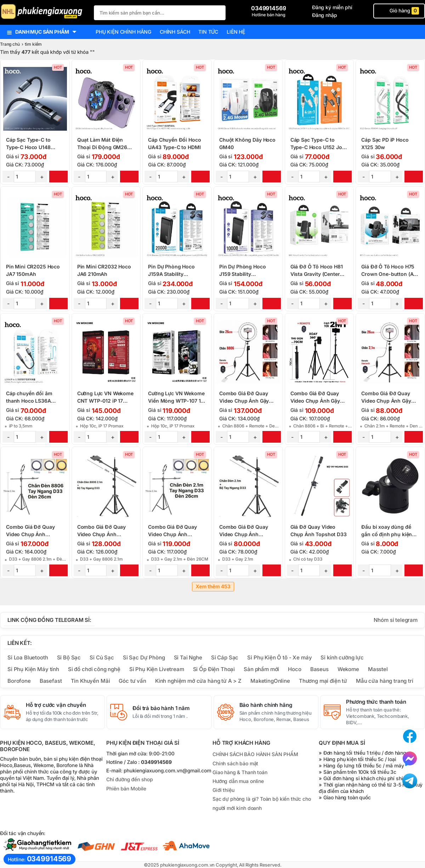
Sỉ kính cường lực (342, 657)
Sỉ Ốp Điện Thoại (214, 669)
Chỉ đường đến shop (129, 780)
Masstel (378, 669)
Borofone (19, 681)
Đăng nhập (325, 15)
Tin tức (208, 32)
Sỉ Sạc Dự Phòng (144, 657)
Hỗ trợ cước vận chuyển (56, 705)
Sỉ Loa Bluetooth (28, 657)
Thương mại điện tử (323, 681)
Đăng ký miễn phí (332, 7)
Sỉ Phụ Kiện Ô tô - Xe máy (279, 657)
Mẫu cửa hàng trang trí (385, 681)
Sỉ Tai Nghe (188, 657)
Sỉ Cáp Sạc (225, 657)
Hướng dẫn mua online (238, 781)
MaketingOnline (270, 681)
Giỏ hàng (399, 11)
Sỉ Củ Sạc (102, 657)
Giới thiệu (223, 790)
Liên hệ (236, 32)
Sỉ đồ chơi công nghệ (94, 669)
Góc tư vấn (132, 681)
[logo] (43, 12)
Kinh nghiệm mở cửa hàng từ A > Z (198, 681)
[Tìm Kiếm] (218, 12)
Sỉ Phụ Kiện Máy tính (33, 669)
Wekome (348, 669)
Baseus (319, 669)
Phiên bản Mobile (126, 789)
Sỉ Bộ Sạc (69, 657)
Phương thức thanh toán (376, 702)
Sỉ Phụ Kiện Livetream (157, 669)
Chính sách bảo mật (235, 763)
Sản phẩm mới (261, 669)
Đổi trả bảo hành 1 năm (161, 708)
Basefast (51, 681)
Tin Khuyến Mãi (90, 681)
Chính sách (175, 32)
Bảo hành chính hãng (266, 705)
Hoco (294, 669)
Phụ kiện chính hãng (123, 32)
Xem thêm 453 (213, 587)
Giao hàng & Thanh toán (240, 772)
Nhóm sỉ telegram (396, 620)
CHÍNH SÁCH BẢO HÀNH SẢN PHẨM (255, 754)
